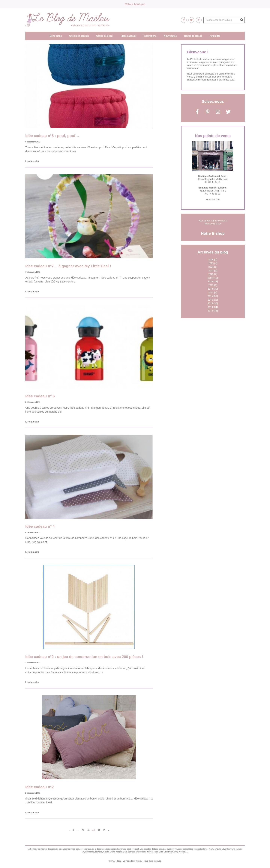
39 (83, 830)
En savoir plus (213, 200)
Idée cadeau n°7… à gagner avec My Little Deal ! (68, 266)
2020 (210, 282)
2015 (210, 300)
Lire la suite (32, 161)
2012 (210, 311)
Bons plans (56, 36)
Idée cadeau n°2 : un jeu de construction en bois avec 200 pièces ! (84, 657)
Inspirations (150, 36)
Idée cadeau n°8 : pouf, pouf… (52, 136)
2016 (210, 296)
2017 (211, 293)
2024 (211, 267)
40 (88, 830)
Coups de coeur (105, 36)
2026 (211, 260)
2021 (210, 278)
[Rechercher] (242, 20)
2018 (210, 289)
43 (104, 830)
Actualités (215, 36)
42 (99, 830)
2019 (211, 285)
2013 (210, 307)
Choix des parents (79, 36)
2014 (210, 303)
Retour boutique (135, 4)
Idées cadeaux (128, 36)
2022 (211, 274)
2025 (211, 263)
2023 (211, 271)
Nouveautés (170, 36)
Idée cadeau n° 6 (40, 396)
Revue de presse (193, 36)
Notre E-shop (213, 233)
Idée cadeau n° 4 (40, 526)
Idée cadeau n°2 (39, 787)
